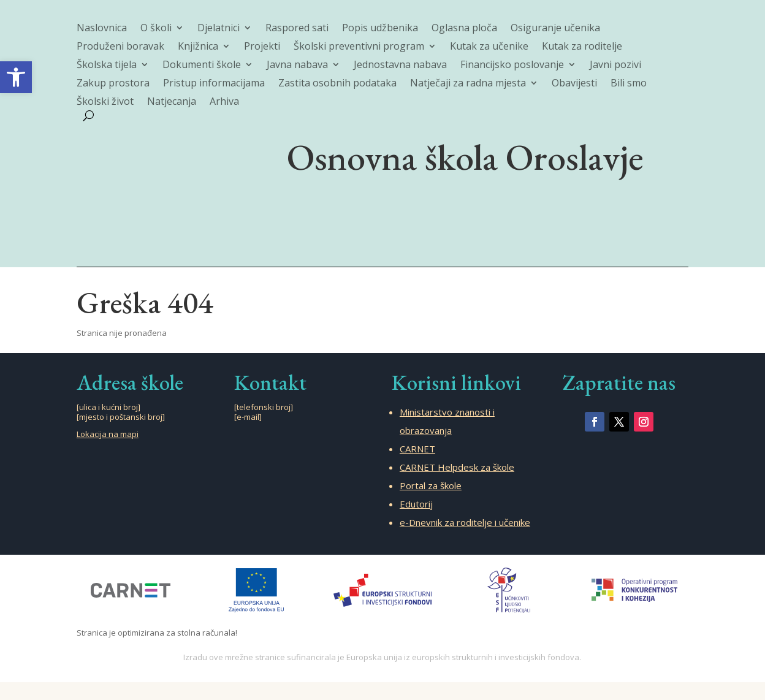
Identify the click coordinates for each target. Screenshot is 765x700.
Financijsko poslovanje (512, 66)
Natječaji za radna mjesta (468, 84)
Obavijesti (574, 84)
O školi (156, 29)
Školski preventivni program (359, 47)
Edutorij (416, 504)
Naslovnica (102, 29)
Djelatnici (219, 29)
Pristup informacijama (214, 84)
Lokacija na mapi (108, 434)
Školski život (105, 102)
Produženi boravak (120, 47)
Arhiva (224, 102)
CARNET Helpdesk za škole (457, 467)
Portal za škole (431, 485)
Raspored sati (297, 29)
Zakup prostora (113, 84)
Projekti (262, 47)
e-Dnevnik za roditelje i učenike (465, 522)
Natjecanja (172, 102)
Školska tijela (107, 66)
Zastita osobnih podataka (337, 84)
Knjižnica (198, 47)
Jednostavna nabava (400, 66)
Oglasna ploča (464, 29)
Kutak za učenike (489, 47)
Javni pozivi (615, 66)
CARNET (417, 449)
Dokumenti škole (202, 66)
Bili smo (629, 84)
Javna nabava (297, 66)
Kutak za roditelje (582, 47)
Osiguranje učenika (555, 29)
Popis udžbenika (380, 29)
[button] (16, 77)
